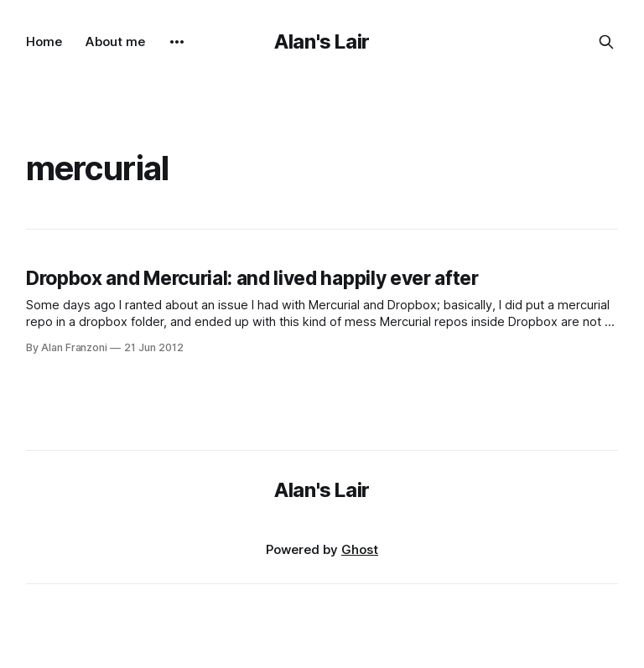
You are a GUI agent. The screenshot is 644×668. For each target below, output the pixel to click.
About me (115, 41)
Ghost (360, 549)
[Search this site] (606, 42)
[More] (177, 42)
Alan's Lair (322, 41)
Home (44, 41)
